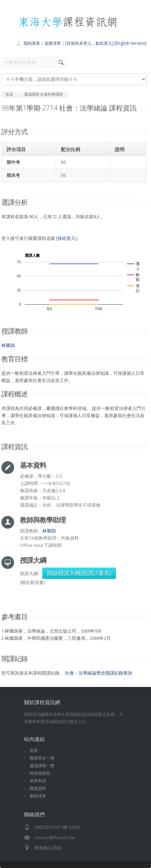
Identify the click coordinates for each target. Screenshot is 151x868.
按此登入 (66, 238)
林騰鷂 (8, 345)
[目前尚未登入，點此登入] (89, 43)
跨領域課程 (40, 773)
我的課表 (32, 43)
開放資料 (38, 788)
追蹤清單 (53, 43)
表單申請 (38, 781)
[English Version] (131, 43)
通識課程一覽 (42, 766)
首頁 (34, 750)
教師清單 (38, 796)
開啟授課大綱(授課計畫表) (79, 573)
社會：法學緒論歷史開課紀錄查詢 (99, 673)
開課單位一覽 (42, 758)
